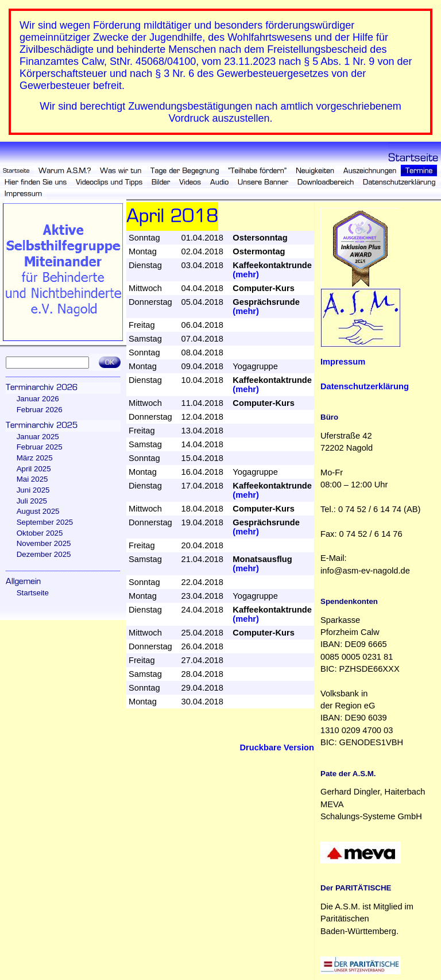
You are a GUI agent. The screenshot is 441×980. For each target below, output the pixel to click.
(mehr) (246, 274)
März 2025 (35, 458)
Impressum (343, 362)
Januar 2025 (38, 437)
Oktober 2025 (40, 533)
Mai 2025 (32, 479)
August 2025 (38, 511)
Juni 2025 (33, 490)
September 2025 (45, 522)
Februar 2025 (40, 447)
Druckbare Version (277, 747)
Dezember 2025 (44, 554)
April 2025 (34, 469)
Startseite (33, 593)
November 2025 (44, 543)
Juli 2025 (32, 501)
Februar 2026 (40, 410)
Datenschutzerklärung (365, 386)
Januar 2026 (38, 399)
